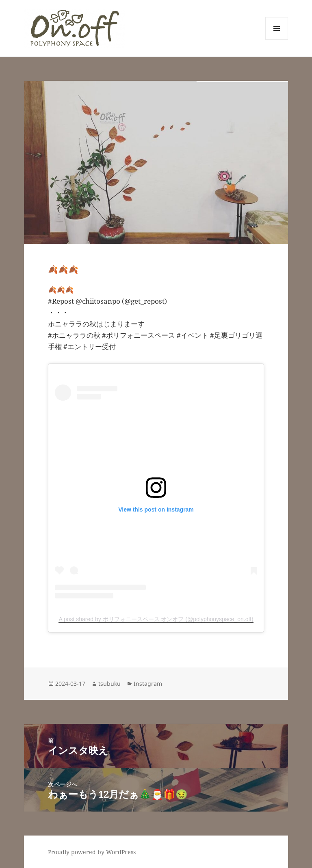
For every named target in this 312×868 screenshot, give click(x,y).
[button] (74, 28)
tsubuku (109, 683)
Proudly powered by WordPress (92, 852)
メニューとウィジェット (277, 40)
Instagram (148, 683)
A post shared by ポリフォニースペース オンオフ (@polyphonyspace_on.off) (156, 619)
